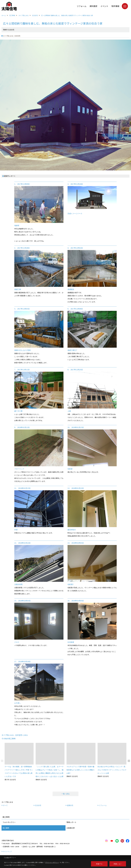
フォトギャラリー (9, 822)
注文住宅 (38, 805)
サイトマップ (7, 852)
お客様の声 (71, 828)
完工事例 (6, 828)
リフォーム (82, 6)
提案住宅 (70, 805)
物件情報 (115, 6)
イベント (104, 6)
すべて (5, 805)
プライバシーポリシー (52, 862)
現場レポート (71, 822)
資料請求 (93, 6)
